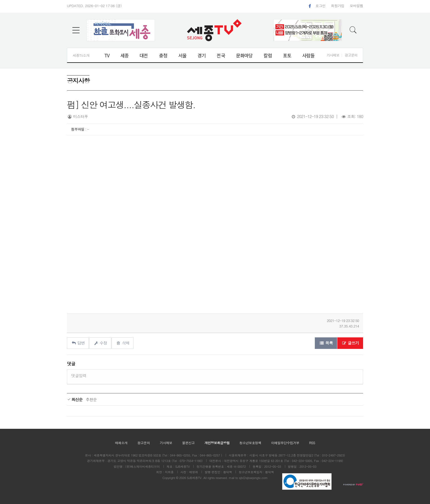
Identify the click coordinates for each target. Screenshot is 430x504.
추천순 (91, 399)
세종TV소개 (81, 55)
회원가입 (338, 6)
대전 (144, 55)
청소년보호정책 (250, 443)
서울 (182, 55)
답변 (78, 343)
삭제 (123, 343)
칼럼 (268, 55)
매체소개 (121, 443)
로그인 (320, 6)
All (205, 478)
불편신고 (188, 443)
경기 (202, 55)
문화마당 (244, 55)
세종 (125, 55)
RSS (312, 443)
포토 (287, 55)
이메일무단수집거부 (285, 443)
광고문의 (351, 55)
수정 (100, 343)
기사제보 (333, 55)
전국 (221, 55)
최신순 (75, 399)
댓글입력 (79, 376)
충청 (163, 55)
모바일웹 (356, 6)
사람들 (308, 55)
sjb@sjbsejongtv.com (253, 478)
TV (107, 55)
